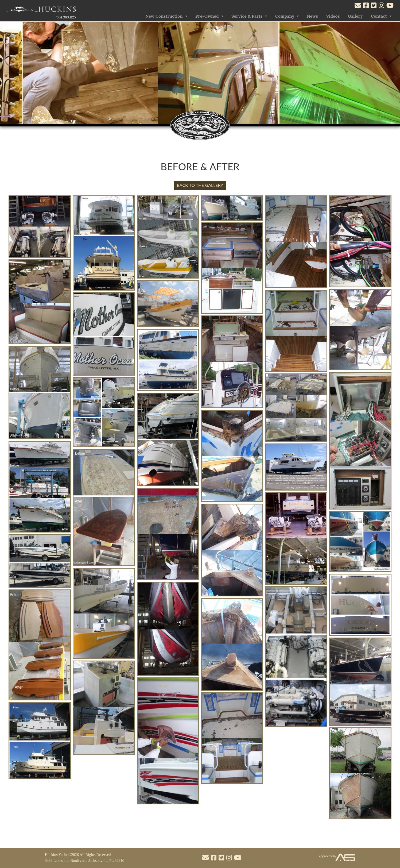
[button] (394, 74)
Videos (333, 16)
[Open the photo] (40, 256)
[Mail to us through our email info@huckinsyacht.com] (358, 6)
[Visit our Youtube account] (390, 6)
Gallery (355, 16)
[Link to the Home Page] (41, 10)
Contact (379, 16)
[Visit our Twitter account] (374, 6)
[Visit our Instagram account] (381, 6)
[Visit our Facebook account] (366, 6)
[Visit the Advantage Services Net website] (337, 858)
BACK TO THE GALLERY (200, 185)
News (312, 16)
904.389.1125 (66, 17)
